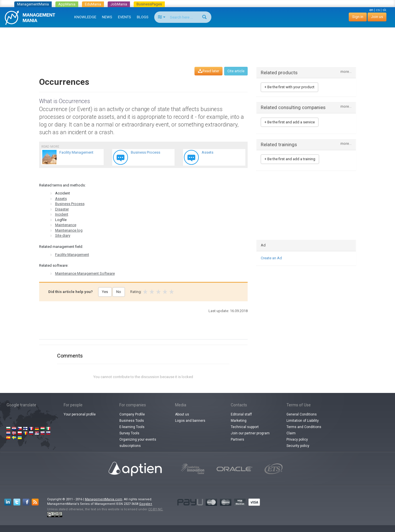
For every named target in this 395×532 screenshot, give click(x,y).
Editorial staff (241, 414)
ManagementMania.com (104, 499)
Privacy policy (297, 439)
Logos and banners (190, 421)
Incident (62, 214)
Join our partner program (250, 433)
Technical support (245, 427)
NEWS (107, 17)
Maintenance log (69, 230)
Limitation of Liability (303, 421)
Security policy (298, 446)
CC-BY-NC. (156, 509)
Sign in (358, 17)
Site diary (63, 235)
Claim (291, 433)
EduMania (93, 4)
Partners (237, 439)
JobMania (119, 4)
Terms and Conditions (304, 427)
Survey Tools (129, 433)
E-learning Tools (132, 427)
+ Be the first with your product (289, 87)
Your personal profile (80, 414)
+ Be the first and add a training (290, 159)
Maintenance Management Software (85, 273)
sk (384, 10)
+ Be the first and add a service (290, 122)
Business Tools (132, 421)
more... (346, 72)
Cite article (236, 71)
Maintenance (66, 225)
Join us (377, 17)
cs (378, 10)
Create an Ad (271, 258)
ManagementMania (33, 4)
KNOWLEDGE (85, 17)
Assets (61, 199)
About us (182, 414)
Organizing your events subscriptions (138, 443)
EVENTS (125, 17)
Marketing (239, 421)
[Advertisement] (198, 42)
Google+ (146, 504)
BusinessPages (149, 4)
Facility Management (72, 255)
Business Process (70, 204)
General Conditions (302, 414)
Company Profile (132, 414)
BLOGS (143, 17)
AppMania (67, 4)
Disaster (62, 209)
